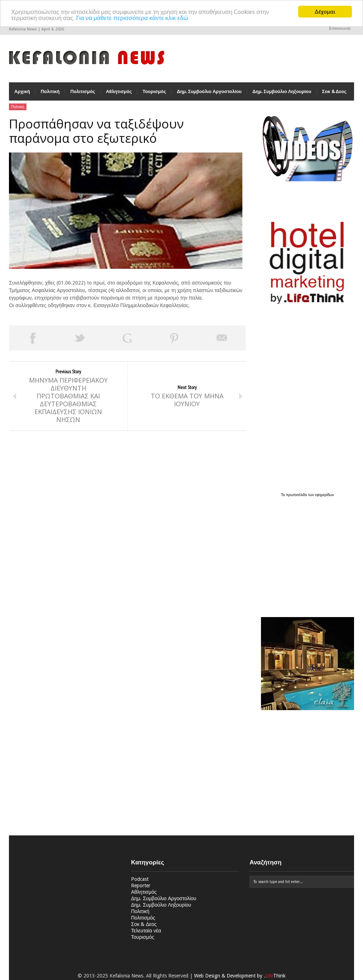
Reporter (141, 886)
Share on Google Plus (127, 338)
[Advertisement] (306, 553)
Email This (222, 338)
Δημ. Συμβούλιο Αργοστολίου (209, 91)
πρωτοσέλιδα (297, 495)
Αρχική (22, 91)
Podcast (140, 879)
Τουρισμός (154, 91)
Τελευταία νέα (146, 931)
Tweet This (80, 338)
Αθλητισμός (119, 91)
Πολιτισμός (83, 91)
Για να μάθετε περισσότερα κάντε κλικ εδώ (132, 18)
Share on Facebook (33, 338)
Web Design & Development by (240, 976)
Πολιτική (50, 91)
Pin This (174, 338)
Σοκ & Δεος (334, 91)
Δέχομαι (325, 12)
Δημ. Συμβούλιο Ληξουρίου (282, 91)
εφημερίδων (325, 495)
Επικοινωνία (340, 28)
